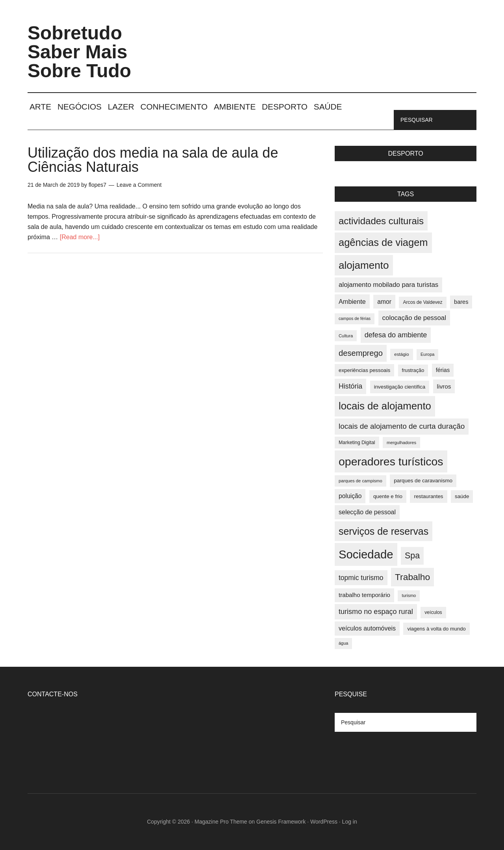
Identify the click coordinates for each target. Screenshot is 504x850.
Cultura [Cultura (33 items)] (346, 336)
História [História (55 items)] (350, 386)
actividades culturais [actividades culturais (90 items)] (381, 221)
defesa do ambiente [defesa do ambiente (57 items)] (396, 335)
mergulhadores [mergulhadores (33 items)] (401, 443)
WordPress (324, 822)
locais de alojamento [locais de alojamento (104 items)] (385, 406)
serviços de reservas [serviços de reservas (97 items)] (384, 531)
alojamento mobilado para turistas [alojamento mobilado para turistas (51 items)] (388, 285)
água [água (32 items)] (343, 643)
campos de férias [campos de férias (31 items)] (355, 318)
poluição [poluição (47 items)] (350, 496)
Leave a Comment (139, 185)
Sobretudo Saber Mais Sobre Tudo (79, 52)
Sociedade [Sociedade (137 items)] (366, 554)
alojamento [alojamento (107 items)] (364, 265)
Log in (350, 822)
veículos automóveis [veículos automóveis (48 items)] (367, 628)
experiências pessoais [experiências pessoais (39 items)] (364, 370)
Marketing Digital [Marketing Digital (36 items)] (357, 443)
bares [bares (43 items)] (461, 302)
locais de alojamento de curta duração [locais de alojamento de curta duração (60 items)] (402, 426)
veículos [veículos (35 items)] (433, 612)
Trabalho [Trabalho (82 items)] (412, 577)
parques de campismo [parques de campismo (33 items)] (360, 481)
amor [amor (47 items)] (384, 302)
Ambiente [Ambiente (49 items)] (352, 301)
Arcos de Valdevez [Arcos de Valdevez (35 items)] (422, 302)
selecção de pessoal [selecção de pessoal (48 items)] (367, 512)
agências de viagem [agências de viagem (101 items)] (383, 242)
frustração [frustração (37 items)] (413, 370)
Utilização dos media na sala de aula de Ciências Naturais (153, 160)
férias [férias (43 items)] (443, 370)
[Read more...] (80, 237)
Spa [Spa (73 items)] (412, 556)
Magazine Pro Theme (221, 822)
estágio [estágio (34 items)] (401, 354)
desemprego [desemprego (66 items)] (361, 353)
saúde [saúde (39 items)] (462, 496)
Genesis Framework (281, 822)
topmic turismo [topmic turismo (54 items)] (361, 578)
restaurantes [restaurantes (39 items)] (428, 496)
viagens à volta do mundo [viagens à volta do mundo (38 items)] (436, 629)
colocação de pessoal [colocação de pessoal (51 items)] (414, 318)
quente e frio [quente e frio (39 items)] (388, 496)
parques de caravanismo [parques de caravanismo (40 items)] (423, 481)
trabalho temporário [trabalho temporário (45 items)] (364, 595)
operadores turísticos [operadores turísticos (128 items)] (391, 461)
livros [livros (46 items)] (444, 386)
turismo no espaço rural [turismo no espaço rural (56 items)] (376, 612)
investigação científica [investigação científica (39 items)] (400, 387)
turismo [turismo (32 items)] (409, 595)
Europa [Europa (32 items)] (427, 354)
